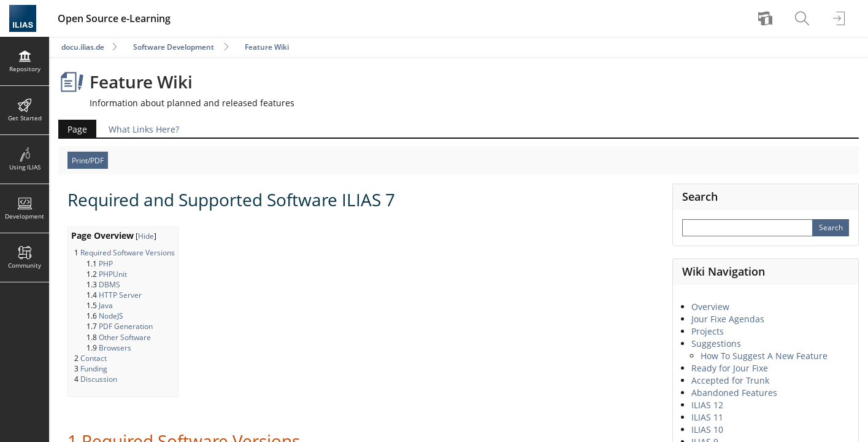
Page (77, 129)
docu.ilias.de (83, 47)
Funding (94, 369)
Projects (708, 331)
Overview (710, 307)
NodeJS (111, 316)
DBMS (109, 285)
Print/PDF (88, 161)
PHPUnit (113, 274)
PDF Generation (126, 326)
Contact (94, 358)
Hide (146, 236)
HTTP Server (120, 295)
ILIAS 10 (707, 429)
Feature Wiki (267, 47)
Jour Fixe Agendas (728, 319)
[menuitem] (767, 18)
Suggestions (716, 343)
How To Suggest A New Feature (764, 356)
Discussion (99, 379)
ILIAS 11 (707, 417)
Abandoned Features (734, 393)
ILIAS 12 (707, 405)
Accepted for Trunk (730, 380)
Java (106, 305)
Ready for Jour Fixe (730, 368)
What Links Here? (144, 129)
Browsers (115, 348)
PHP (106, 264)
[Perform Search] (831, 228)
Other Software (125, 337)
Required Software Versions (128, 253)
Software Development (174, 47)
